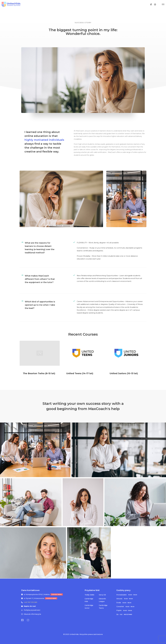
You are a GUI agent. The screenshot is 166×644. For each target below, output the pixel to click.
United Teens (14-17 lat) (80, 376)
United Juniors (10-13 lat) (124, 376)
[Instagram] (161, 4)
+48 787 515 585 (31, 602)
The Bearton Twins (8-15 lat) (39, 376)
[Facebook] (157, 4)
